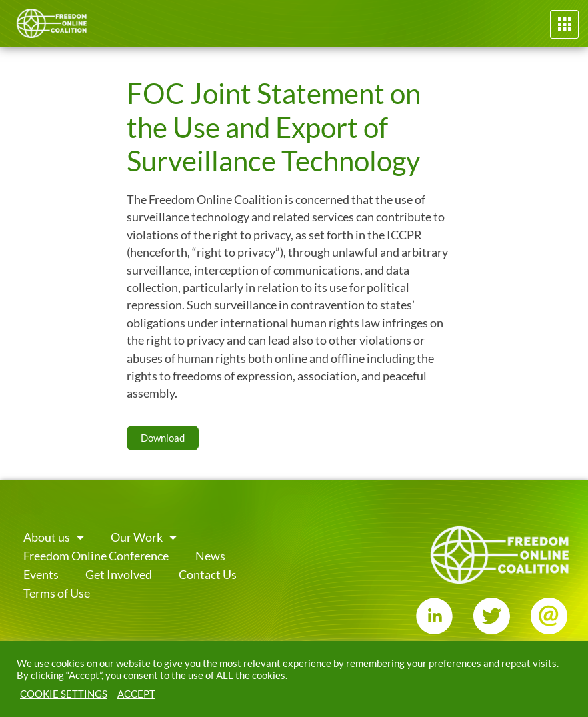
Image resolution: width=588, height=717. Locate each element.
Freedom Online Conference (96, 556)
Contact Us (208, 575)
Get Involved (119, 575)
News (210, 556)
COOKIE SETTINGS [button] (64, 694)
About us (54, 538)
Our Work (144, 538)
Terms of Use (57, 593)
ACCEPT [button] (136, 694)
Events (41, 575)
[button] (564, 24)
